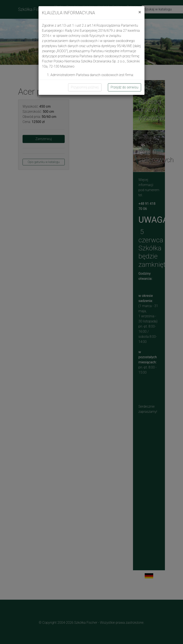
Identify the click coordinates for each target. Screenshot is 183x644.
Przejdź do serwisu (124, 87)
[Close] (140, 12)
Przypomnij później (85, 87)
